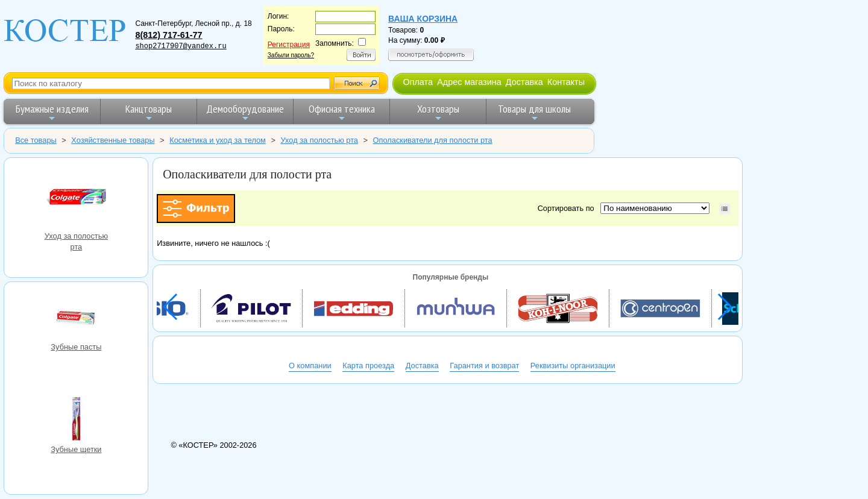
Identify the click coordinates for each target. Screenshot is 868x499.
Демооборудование (245, 112)
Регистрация (289, 45)
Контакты (566, 82)
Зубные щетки (76, 420)
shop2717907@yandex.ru (181, 46)
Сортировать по (568, 208)
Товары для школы (534, 112)
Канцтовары (149, 112)
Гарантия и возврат (484, 366)
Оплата (418, 82)
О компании (310, 366)
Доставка (524, 82)
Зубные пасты (76, 318)
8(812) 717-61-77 (168, 35)
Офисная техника (342, 112)
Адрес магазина (469, 82)
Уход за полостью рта (76, 199)
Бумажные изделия (52, 112)
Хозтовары (438, 112)
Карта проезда (368, 366)
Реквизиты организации (573, 366)
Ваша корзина (423, 19)
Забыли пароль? (291, 55)
